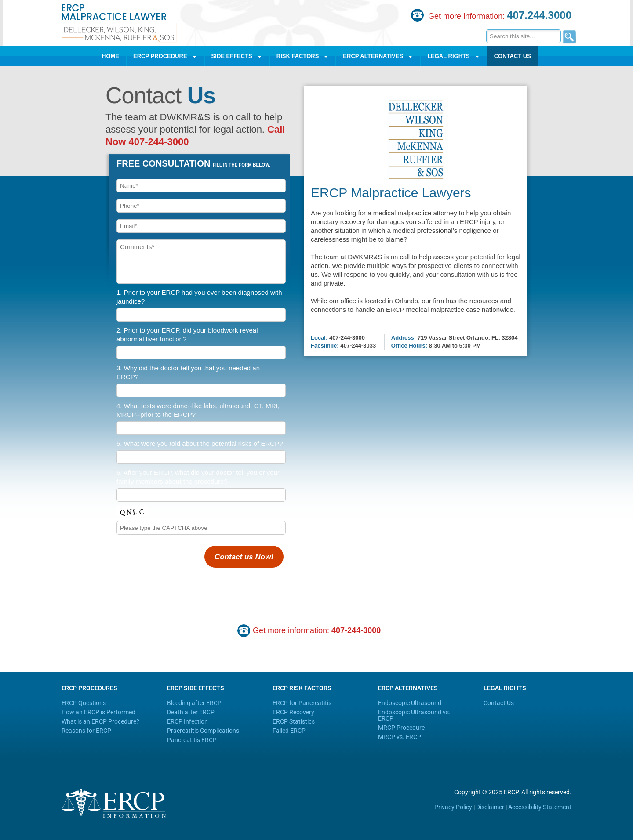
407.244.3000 (539, 15)
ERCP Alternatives (378, 56)
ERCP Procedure (165, 56)
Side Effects (237, 56)
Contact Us (513, 56)
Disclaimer (490, 807)
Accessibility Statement (540, 807)
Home (111, 56)
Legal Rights (454, 56)
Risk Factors (303, 56)
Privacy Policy (453, 807)
